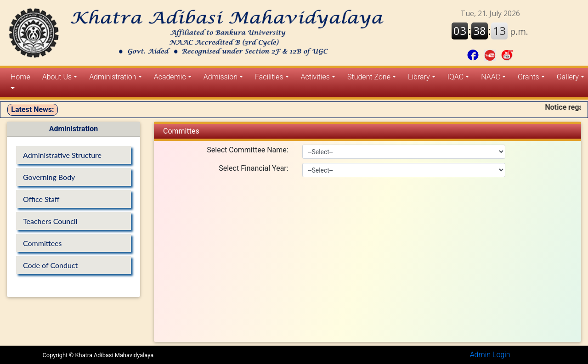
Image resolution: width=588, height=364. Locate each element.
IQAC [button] (455, 77)
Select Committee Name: (247, 150)
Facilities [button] (269, 77)
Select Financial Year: (253, 168)
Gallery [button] (568, 77)
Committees (42, 243)
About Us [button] (57, 77)
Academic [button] (170, 77)
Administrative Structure (62, 155)
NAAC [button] (491, 77)
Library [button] (419, 77)
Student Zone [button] (369, 77)
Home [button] (20, 82)
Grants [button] (529, 77)
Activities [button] (315, 77)
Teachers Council (50, 221)
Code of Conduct (50, 265)
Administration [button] (113, 77)
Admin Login (490, 355)
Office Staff (41, 199)
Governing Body (49, 177)
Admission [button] (220, 77)
